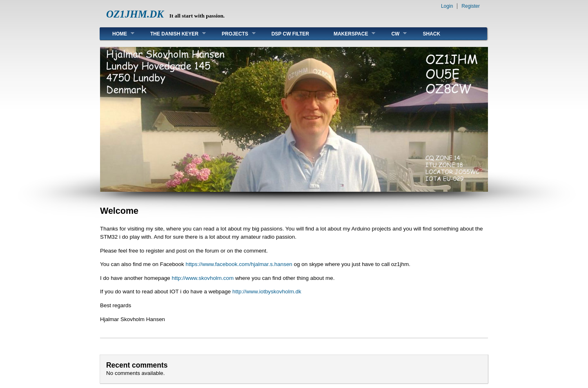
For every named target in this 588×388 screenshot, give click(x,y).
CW (393, 34)
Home (117, 34)
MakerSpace (348, 34)
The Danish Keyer (172, 34)
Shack (431, 34)
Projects (233, 34)
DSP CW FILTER (290, 34)
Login (447, 6)
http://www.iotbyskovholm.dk (267, 292)
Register (471, 6)
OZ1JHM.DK (135, 14)
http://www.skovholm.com (203, 278)
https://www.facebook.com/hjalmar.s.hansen (239, 264)
